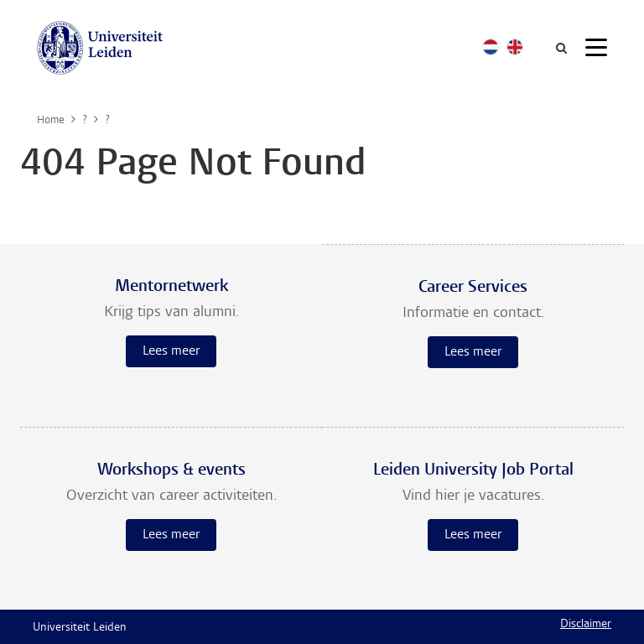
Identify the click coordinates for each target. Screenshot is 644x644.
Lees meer (171, 351)
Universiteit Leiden (80, 628)
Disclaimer (586, 625)
